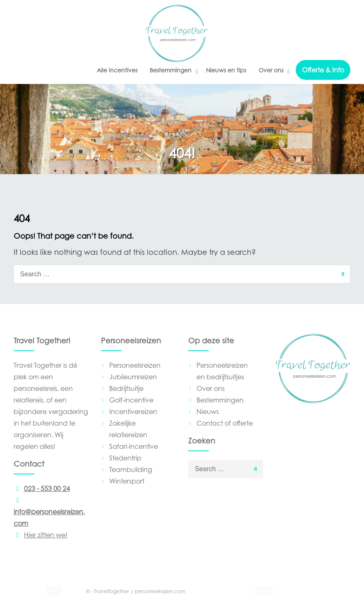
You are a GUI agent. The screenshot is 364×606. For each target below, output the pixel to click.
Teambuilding (131, 469)
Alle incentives (117, 70)
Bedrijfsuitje (126, 388)
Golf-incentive (131, 400)
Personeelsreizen (135, 365)
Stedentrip (125, 458)
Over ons (271, 70)
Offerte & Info (323, 70)
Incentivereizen (133, 412)
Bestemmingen (171, 70)
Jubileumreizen (133, 377)
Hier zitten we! (41, 535)
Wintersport (127, 481)
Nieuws (208, 412)
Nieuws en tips (226, 70)
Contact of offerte (225, 423)
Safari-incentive (134, 446)
